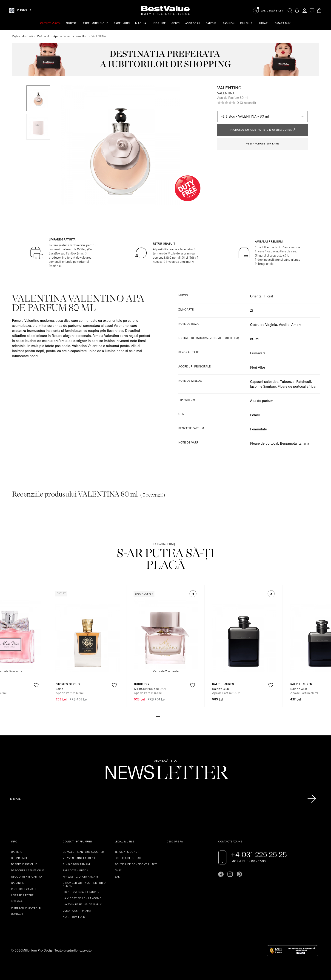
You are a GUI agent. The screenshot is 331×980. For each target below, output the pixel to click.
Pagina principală (22, 36)
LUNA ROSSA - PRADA (77, 911)
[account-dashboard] (305, 10)
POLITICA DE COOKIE (128, 858)
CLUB (24, 10)
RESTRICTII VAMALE (24, 889)
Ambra (296, 325)
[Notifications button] (297, 10)
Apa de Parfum (62, 36)
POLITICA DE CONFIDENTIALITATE (136, 864)
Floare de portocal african (298, 386)
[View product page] (88, 638)
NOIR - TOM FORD (74, 917)
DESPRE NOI (19, 858)
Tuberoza (287, 382)
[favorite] (312, 10)
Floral (269, 296)
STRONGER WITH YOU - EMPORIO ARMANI (84, 884)
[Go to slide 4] (169, 716)
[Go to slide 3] (165, 716)
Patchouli (304, 382)
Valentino (81, 36)
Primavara (258, 353)
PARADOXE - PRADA (75, 870)
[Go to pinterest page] (239, 874)
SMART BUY (283, 23)
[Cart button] (319, 10)
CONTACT (17, 914)
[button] (38, 98)
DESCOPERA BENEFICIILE (27, 870)
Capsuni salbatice (264, 382)
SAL (117, 877)
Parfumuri (43, 36)
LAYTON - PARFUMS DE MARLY (82, 904)
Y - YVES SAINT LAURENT (79, 858)
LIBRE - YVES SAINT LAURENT (82, 892)
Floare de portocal (264, 443)
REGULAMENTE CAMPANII (28, 877)
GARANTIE (18, 883)
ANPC (118, 870)
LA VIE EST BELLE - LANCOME (82, 898)
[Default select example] (262, 116)
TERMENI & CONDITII (128, 852)
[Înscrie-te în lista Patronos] (312, 799)
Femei (255, 415)
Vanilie (284, 325)
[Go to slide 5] (173, 716)
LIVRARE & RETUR (22, 895)
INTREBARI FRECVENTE (26, 908)
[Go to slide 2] (162, 716)
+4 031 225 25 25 (259, 854)
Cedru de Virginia (264, 325)
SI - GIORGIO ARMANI (76, 864)
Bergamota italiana (295, 443)
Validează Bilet (272, 11)
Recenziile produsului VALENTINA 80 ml (88, 494)
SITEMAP (17, 901)
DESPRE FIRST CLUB (24, 864)
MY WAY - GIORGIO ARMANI (80, 877)
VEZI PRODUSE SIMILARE (263, 144)
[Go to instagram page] (230, 874)
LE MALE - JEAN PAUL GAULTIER (83, 852)
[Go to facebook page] (221, 874)
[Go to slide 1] (158, 716)
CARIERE (17, 852)
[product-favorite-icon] (36, 685)
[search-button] (290, 10)
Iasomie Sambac (263, 386)
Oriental (256, 296)
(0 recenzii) (248, 103)
